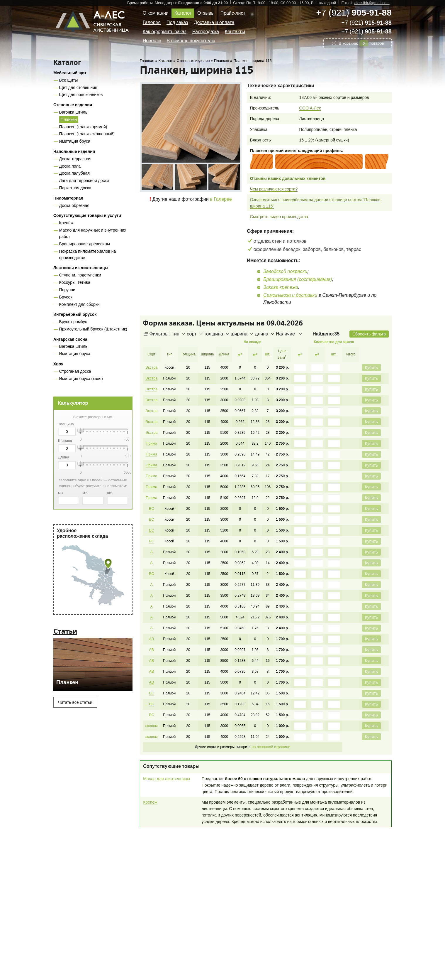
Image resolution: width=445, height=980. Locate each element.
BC (151, 505)
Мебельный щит (70, 73)
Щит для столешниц (78, 87)
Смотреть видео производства (279, 217)
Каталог (183, 13)
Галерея (152, 22)
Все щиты (69, 80)
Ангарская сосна (70, 339)
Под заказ (177, 22)
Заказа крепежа (281, 287)
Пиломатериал (68, 198)
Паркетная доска (75, 188)
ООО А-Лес (310, 108)
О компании (156, 13)
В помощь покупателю (191, 41)
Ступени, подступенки (80, 275)
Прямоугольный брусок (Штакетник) (93, 329)
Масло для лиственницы (167, 768)
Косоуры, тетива (75, 282)
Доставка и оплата (214, 22)
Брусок (66, 297)
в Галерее (221, 199)
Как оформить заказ (165, 32)
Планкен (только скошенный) (87, 134)
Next (236, 177)
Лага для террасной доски (84, 181)
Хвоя (58, 364)
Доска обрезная (74, 205)
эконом (151, 716)
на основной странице (271, 736)
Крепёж (66, 223)
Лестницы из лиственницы (81, 268)
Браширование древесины (85, 244)
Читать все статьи (75, 702)
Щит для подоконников (81, 95)
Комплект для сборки (79, 304)
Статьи (65, 631)
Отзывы (206, 13)
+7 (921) (354, 12)
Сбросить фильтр (369, 334)
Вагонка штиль (73, 112)
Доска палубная (74, 173)
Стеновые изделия (73, 105)
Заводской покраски (285, 271)
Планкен (69, 119)
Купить (371, 367)
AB (151, 631)
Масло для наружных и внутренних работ (93, 233)
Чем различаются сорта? (274, 189)
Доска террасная (75, 159)
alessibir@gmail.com (372, 3)
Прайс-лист (233, 13)
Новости (152, 41)
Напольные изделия (74, 151)
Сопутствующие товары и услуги (87, 215)
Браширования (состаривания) (298, 279)
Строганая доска (75, 371)
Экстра (151, 367)
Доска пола (70, 166)
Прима (151, 441)
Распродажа (206, 32)
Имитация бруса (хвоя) (81, 379)
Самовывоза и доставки (290, 295)
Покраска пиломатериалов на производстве (88, 254)
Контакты (235, 32)
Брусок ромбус (73, 322)
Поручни (67, 290)
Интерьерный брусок (75, 314)
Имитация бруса (75, 141)
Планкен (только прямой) (83, 127)
